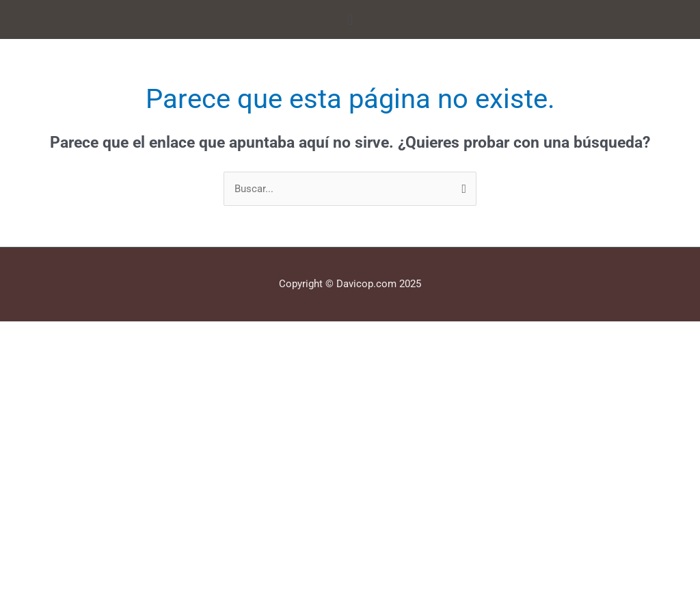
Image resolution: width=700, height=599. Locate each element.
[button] (350, 19)
